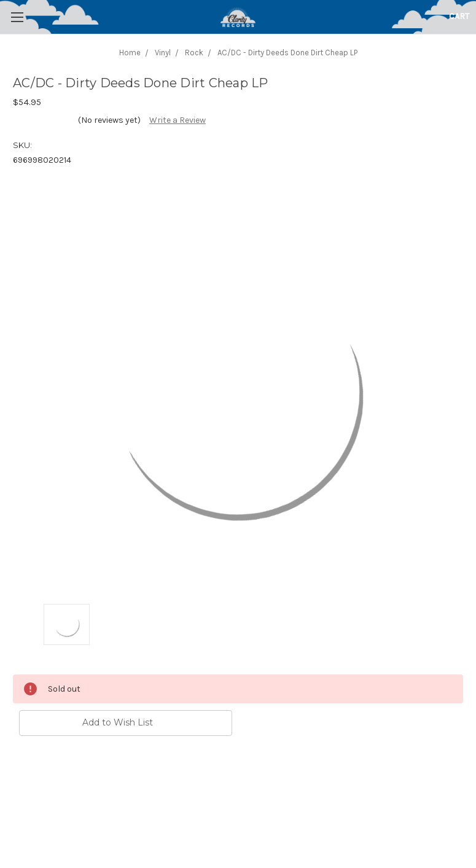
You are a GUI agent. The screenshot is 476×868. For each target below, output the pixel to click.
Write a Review (178, 120)
